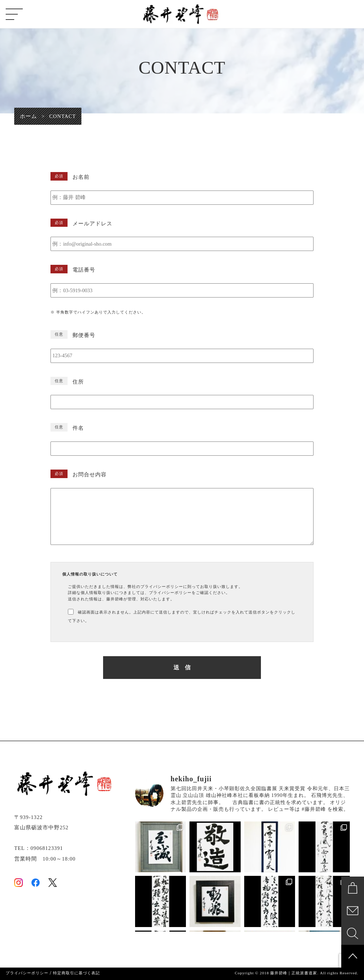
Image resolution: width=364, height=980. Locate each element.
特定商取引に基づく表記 (76, 973)
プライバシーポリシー (27, 973)
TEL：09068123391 (39, 848)
